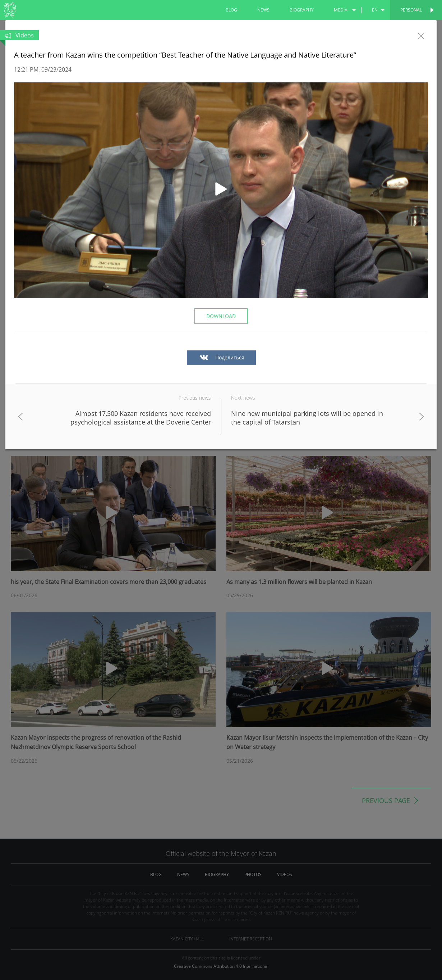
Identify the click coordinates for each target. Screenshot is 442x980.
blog (231, 10)
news (263, 10)
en (375, 10)
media (341, 10)
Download (221, 316)
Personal (411, 10)
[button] (221, 190)
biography (302, 10)
